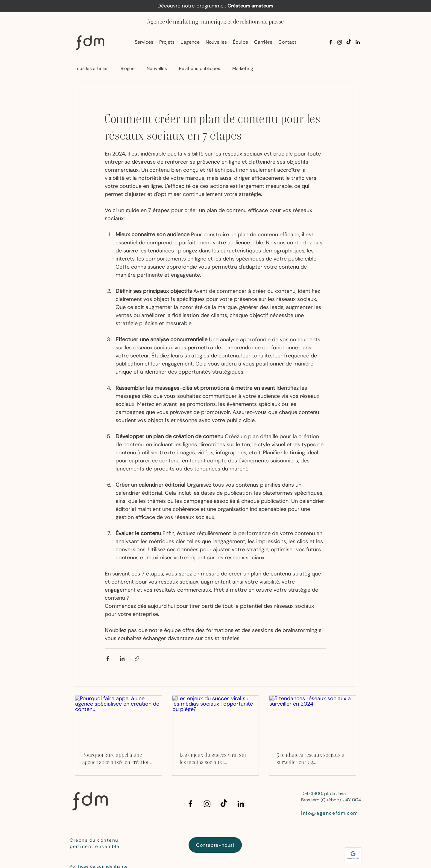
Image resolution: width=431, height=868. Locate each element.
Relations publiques (200, 68)
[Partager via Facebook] (108, 658)
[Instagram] (340, 42)
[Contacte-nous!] (215, 845)
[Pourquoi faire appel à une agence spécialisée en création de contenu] (118, 720)
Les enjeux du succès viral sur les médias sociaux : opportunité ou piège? (213, 759)
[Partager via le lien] (137, 658)
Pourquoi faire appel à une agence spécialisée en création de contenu (116, 759)
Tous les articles (92, 68)
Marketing (243, 68)
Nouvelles (157, 68)
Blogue (128, 68)
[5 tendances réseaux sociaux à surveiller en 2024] (313, 720)
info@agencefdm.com (330, 813)
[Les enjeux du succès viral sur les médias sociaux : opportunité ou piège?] (216, 720)
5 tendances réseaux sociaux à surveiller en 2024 (311, 759)
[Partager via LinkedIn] (122, 658)
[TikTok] (349, 42)
